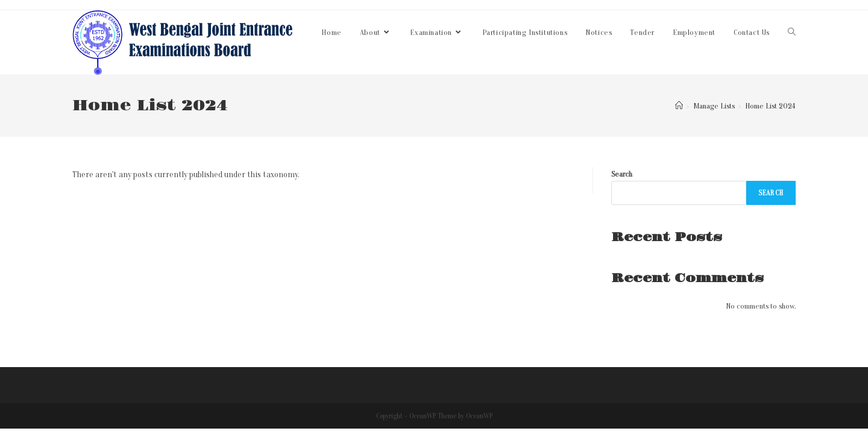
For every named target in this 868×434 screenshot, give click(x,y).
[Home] (679, 106)
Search (622, 174)
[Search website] (792, 33)
